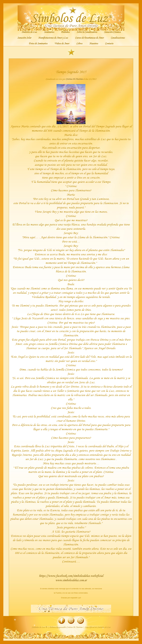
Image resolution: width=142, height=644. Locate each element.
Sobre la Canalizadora (87, 32)
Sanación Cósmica (112, 32)
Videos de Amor (62, 43)
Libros (79, 43)
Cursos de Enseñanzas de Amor (89, 38)
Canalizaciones (118, 38)
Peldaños (65, 32)
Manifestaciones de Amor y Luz (53, 38)
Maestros (94, 43)
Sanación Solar (24, 38)
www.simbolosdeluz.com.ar (71, 580)
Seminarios (49, 32)
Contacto (109, 43)
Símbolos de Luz (29, 32)
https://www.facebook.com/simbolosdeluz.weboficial (71, 576)
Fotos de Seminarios (38, 43)
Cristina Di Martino (74, 79)
